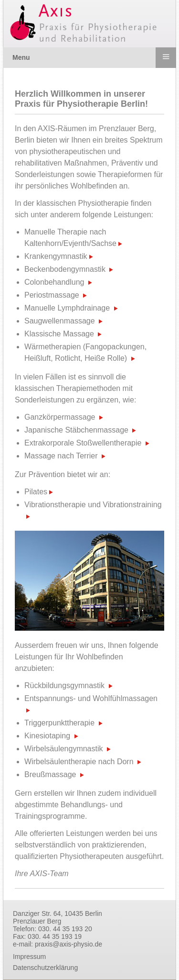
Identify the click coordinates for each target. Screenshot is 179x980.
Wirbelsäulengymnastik (64, 749)
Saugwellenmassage (60, 321)
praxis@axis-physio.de (68, 944)
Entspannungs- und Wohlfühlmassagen (91, 698)
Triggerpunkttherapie (59, 723)
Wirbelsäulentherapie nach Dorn (79, 762)
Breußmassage (50, 774)
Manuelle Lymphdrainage (67, 308)
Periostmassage (52, 295)
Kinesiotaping (47, 736)
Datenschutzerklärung (45, 968)
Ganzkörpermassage (60, 417)
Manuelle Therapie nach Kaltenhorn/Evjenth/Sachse (73, 238)
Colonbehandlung (54, 282)
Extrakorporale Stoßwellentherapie (83, 443)
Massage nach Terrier (61, 456)
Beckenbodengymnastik (65, 269)
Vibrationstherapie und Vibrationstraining (93, 505)
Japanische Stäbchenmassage (76, 430)
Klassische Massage (59, 334)
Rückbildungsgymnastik (64, 685)
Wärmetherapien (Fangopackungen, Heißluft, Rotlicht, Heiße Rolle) (85, 352)
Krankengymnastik (59, 256)
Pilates (39, 492)
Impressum (29, 957)
